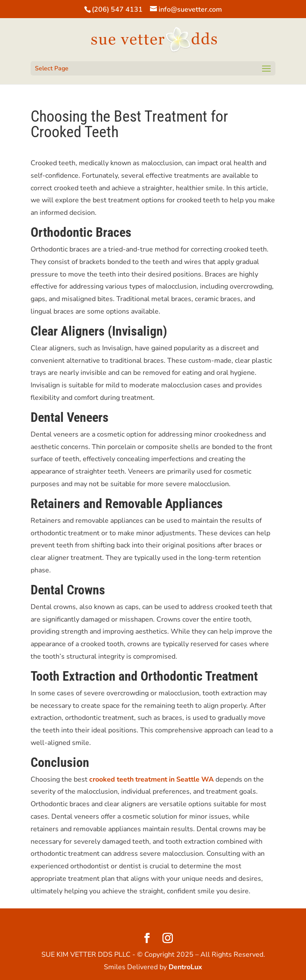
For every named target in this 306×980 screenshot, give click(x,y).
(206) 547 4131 (117, 9)
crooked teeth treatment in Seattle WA (151, 779)
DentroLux (185, 967)
